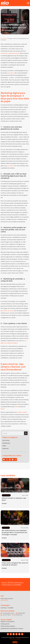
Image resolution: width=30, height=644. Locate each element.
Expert (2, 409)
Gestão (5, 21)
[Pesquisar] (26, 433)
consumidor (11, 166)
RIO (16, 407)
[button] (4, 459)
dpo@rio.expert (4, 600)
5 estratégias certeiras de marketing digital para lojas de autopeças (14, 27)
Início (2, 39)
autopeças (12, 73)
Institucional (6, 528)
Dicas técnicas (6, 495)
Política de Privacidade (15, 639)
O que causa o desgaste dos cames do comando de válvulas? (15, 564)
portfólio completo (22, 412)
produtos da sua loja (8, 311)
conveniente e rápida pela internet (10, 53)
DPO (2, 596)
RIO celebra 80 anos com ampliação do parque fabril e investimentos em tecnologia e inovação (15, 532)
